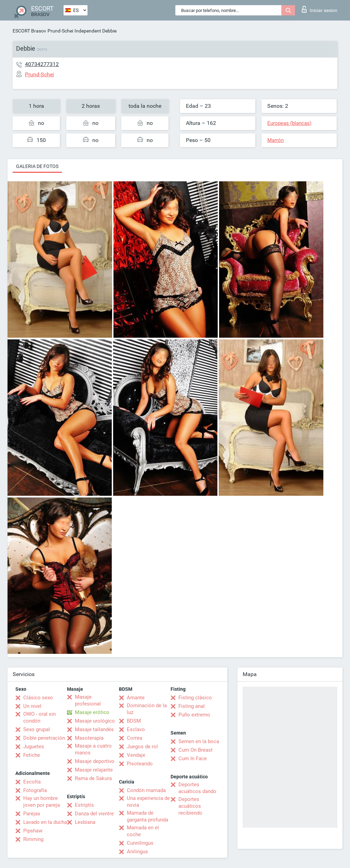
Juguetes (34, 747)
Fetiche (32, 755)
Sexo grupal (37, 729)
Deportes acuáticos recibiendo (190, 806)
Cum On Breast (196, 750)
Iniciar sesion (320, 9)
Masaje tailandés (94, 729)
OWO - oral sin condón (39, 717)
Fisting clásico (195, 698)
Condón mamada (146, 790)
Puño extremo (194, 715)
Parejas (32, 814)
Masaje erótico (92, 712)
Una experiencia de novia (148, 802)
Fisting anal (192, 706)
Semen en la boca (199, 741)
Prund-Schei (60, 31)
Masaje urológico (95, 721)
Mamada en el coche (143, 831)
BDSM (134, 721)
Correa (134, 738)
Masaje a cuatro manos (93, 749)
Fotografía (35, 790)
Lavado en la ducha (45, 822)
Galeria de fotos (37, 166)
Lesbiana (85, 822)
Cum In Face (193, 759)
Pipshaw (33, 831)
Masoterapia (89, 738)
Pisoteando (140, 764)
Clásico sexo (38, 698)
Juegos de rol (142, 747)
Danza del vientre (94, 814)
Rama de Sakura (93, 778)
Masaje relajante (94, 770)
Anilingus (137, 852)
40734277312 (42, 64)
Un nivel (32, 706)
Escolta (32, 782)
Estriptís (84, 805)
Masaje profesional (88, 700)
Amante (136, 698)
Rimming (33, 839)
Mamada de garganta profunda (147, 816)
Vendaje (136, 755)
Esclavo (136, 729)
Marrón (275, 140)
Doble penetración (44, 738)
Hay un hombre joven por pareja (42, 802)
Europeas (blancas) (289, 123)
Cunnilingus (140, 843)
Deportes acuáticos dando (197, 788)
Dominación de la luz (147, 709)
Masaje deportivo (95, 761)
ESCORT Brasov (29, 31)
